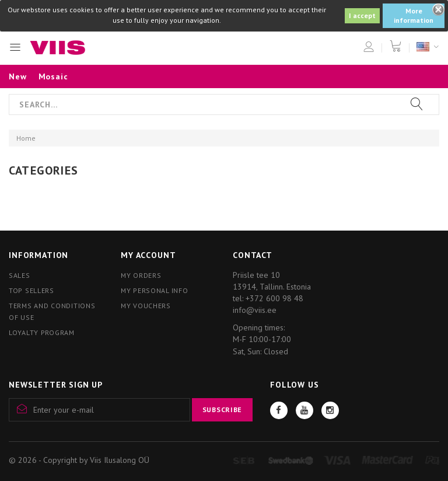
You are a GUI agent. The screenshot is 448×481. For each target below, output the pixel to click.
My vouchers (146, 306)
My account (148, 255)
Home (26, 138)
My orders (141, 275)
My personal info (155, 290)
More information (414, 15)
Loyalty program (42, 332)
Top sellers (32, 290)
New (18, 76)
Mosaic (53, 76)
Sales (20, 275)
